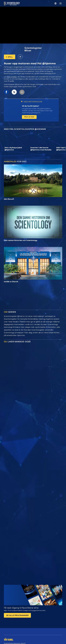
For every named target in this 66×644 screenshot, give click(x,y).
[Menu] (61, 3)
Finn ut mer (29, 117)
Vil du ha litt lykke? (31, 106)
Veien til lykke (12, 77)
